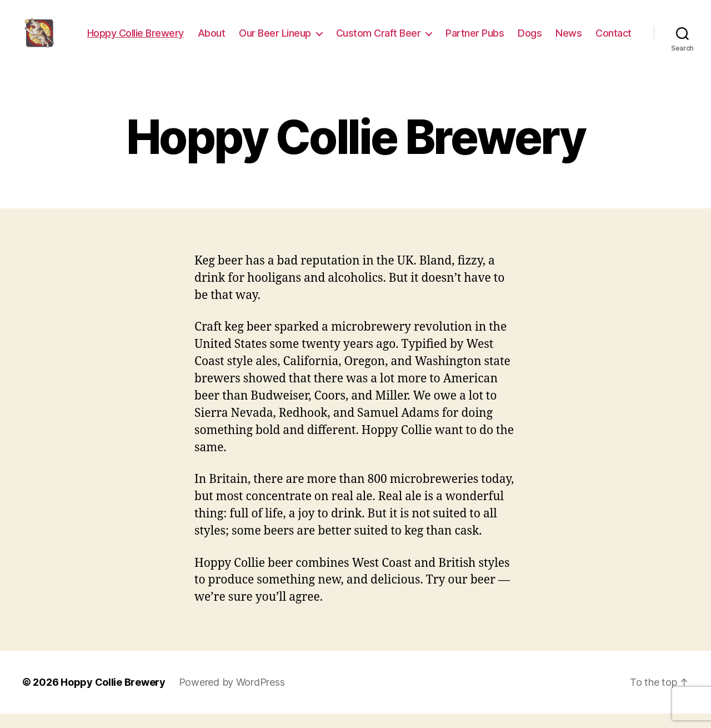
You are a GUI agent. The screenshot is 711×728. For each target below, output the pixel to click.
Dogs (580, 32)
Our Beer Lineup (325, 32)
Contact (614, 48)
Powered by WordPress (232, 697)
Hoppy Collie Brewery (185, 32)
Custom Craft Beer (428, 32)
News (619, 32)
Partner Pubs (525, 32)
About (261, 32)
